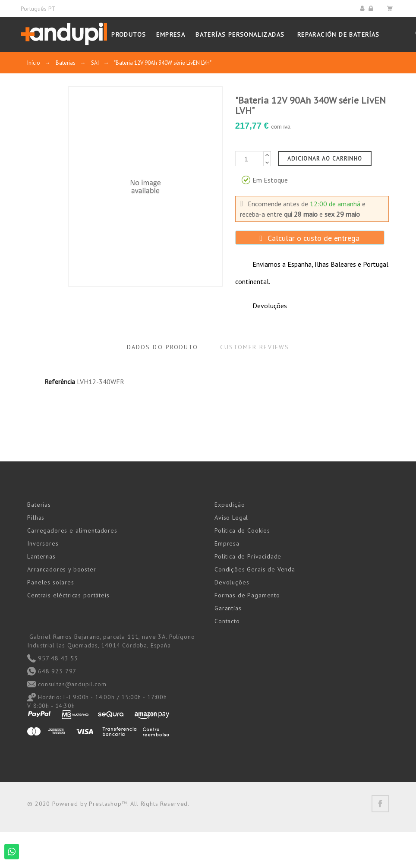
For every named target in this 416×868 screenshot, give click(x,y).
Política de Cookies (242, 530)
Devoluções (232, 582)
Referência (60, 382)
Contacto (227, 621)
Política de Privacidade (248, 556)
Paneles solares (51, 582)
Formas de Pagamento (247, 595)
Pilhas (36, 518)
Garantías (228, 608)
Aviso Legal (231, 518)
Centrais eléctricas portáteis (68, 595)
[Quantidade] (249, 159)
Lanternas (41, 556)
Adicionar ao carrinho (325, 159)
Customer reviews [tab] (255, 347)
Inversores (43, 543)
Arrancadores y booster (61, 569)
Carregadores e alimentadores (72, 530)
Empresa (227, 543)
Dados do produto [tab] (163, 347)
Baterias (39, 505)
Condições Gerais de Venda (255, 569)
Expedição (230, 505)
